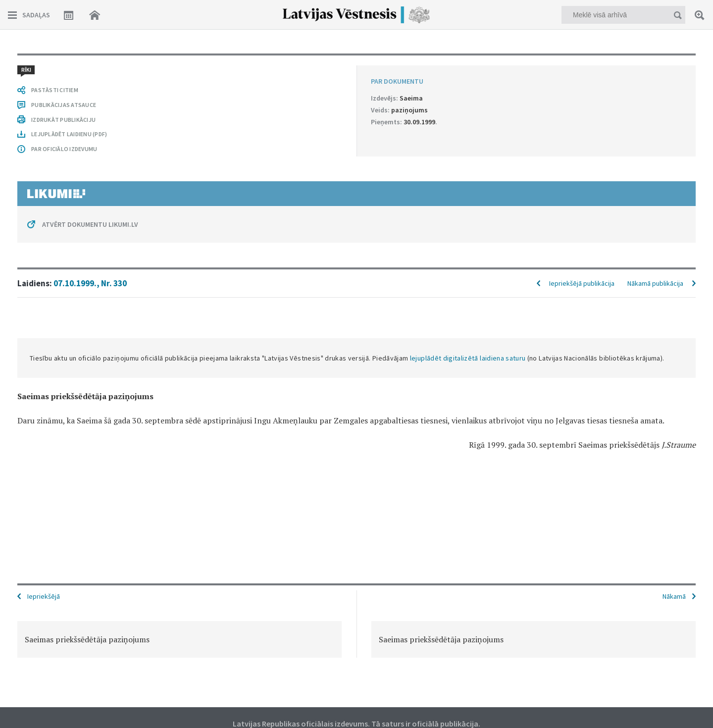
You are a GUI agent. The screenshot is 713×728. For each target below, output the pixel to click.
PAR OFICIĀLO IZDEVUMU (64, 149)
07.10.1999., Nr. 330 (90, 283)
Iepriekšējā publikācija (582, 283)
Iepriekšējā (44, 596)
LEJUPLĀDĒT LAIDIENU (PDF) (69, 134)
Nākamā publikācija (655, 283)
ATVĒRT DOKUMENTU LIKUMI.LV (90, 224)
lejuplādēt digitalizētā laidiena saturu (468, 358)
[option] (179, 639)
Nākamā (674, 596)
